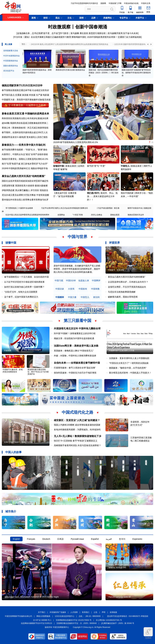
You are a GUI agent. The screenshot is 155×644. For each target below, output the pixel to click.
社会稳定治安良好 (41, 90)
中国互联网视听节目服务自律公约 (18, 616)
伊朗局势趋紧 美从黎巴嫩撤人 (16, 190)
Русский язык (77, 539)
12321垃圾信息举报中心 (65, 616)
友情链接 (113, 612)
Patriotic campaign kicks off (120, 597)
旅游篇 (25, 95)
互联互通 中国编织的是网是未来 (32, 114)
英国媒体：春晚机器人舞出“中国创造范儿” (74, 351)
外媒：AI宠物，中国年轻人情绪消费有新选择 (75, 356)
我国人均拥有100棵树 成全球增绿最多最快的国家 (77, 425)
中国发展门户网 (115, 3)
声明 (104, 612)
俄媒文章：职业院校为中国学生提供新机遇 (74, 338)
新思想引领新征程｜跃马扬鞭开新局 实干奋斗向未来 (113, 33)
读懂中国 (11, 243)
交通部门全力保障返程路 (129, 37)
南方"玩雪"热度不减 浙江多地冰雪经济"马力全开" (25, 164)
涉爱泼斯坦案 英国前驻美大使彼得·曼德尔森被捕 (25, 186)
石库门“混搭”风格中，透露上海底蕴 (18, 442)
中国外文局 (146, 3)
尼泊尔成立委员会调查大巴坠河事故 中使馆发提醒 (25, 195)
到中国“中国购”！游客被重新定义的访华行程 (75, 333)
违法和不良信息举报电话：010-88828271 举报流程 (128, 616)
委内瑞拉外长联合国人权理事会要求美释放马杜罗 (25, 200)
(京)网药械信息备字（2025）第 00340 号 (118, 623)
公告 (96, 612)
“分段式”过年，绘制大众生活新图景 (21, 292)
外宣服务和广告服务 (58, 612)
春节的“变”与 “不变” (96, 166)
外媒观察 (8, 350)
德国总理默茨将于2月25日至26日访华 (22, 85)
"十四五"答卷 (78, 215)
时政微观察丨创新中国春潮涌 (77, 27)
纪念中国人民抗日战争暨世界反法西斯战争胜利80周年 (27, 215)
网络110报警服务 (43, 616)
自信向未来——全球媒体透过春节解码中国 (77, 363)
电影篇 (46, 95)
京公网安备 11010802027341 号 (109, 620)
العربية (109, 539)
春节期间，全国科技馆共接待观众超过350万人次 (25, 132)
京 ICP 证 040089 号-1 (42, 620)
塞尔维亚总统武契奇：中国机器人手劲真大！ (130, 373)
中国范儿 (125, 166)
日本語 (60, 539)
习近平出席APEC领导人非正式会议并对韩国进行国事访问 (64, 208)
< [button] (148, 44)
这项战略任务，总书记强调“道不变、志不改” (38, 33)
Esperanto (137, 539)
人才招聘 (74, 612)
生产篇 (39, 95)
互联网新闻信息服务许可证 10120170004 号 (74, 620)
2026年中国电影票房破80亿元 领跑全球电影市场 (25, 168)
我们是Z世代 (93, 193)
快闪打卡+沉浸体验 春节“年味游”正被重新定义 (76, 441)
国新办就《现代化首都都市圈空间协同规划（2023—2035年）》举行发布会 (104, 73)
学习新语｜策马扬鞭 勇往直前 (74, 33)
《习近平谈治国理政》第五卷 (108, 208)
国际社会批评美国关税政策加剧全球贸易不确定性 (25, 181)
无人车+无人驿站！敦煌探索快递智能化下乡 (78, 436)
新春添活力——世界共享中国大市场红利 (24, 145)
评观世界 (114, 243)
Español (95, 539)
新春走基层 (115, 215)
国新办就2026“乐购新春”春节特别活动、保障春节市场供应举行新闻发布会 (136, 73)
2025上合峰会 (97, 215)
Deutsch (46, 539)
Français (31, 539)
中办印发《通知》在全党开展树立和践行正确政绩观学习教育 (43, 37)
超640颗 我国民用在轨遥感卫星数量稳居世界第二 (25, 123)
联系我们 (86, 612)
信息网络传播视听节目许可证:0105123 (36, 623)
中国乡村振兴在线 (131, 3)
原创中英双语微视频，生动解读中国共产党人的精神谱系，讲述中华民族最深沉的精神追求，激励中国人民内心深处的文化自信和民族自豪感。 (77, 269)
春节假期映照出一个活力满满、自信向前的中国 (26, 277)
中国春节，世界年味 (116, 270)
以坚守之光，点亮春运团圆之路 (17, 270)
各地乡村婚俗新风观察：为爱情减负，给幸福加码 (77, 430)
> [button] (151, 44)
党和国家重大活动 (11, 51)
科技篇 (32, 95)
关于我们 (42, 612)
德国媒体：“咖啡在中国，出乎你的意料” (128, 368)
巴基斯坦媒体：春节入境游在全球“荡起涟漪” (75, 368)
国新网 (103, 3)
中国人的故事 (13, 452)
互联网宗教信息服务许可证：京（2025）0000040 (77, 623)
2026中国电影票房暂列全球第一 (102, 37)
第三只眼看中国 (77, 321)
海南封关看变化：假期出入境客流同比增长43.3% (25, 159)
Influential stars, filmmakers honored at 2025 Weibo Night (32, 597)
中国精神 (60, 297)
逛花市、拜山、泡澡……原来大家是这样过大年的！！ (102, 196)
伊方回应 (35, 190)
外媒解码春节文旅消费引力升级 (122, 350)
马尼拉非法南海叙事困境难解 (122, 292)
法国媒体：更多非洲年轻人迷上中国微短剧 (129, 358)
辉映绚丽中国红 (79, 37)
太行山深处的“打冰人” (14, 487)
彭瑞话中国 (59, 166)
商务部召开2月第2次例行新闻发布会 (70, 70)
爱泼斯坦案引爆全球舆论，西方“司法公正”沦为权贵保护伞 (38, 372)
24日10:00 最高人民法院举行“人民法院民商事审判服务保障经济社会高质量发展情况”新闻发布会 (70, 44)
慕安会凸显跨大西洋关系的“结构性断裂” (24, 176)
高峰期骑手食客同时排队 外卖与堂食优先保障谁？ (77, 445)
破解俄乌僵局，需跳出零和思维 (123, 297)
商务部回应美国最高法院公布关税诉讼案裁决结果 (25, 118)
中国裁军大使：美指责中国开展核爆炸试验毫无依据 (26, 100)
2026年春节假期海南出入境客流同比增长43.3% (76, 142)
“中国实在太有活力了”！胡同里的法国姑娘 (129, 363)
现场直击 (44, 190)
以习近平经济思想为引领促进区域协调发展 (24, 282)
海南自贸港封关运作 (136, 215)
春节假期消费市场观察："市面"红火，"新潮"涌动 (25, 150)
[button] (151, 111)
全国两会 (61, 215)
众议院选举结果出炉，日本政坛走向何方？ (128, 282)
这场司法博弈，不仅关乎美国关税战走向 (127, 287)
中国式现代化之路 (77, 412)
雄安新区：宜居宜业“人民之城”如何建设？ (77, 420)
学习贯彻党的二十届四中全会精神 (19, 208)
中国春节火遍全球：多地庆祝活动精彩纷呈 (13, 371)
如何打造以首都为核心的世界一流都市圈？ (24, 287)
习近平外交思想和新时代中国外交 (84, 3)
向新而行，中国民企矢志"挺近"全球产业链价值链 (25, 154)
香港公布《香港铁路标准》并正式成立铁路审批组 (25, 128)
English (16, 539)
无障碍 (148, 633)
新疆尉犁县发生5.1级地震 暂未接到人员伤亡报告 (25, 137)
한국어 (122, 539)
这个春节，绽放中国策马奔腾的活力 (21, 297)
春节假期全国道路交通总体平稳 (17, 90)
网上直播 (8, 44)
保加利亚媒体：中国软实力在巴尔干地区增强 (75, 373)
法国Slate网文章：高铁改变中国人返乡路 (76, 346)
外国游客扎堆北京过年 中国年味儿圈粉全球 (77, 328)
